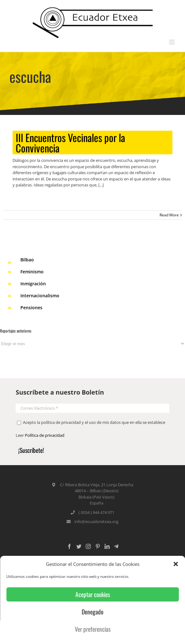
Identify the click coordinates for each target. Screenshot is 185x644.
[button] (176, 564)
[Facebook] (69, 546)
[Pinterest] (98, 546)
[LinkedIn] (107, 546)
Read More (169, 215)
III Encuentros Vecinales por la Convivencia (70, 142)
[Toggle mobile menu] (172, 42)
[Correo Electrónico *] (92, 408)
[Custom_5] (116, 546)
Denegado (92, 612)
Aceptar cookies (93, 594)
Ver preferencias (93, 629)
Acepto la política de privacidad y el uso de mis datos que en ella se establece (91, 422)
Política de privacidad (45, 435)
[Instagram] (88, 546)
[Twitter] (79, 546)
